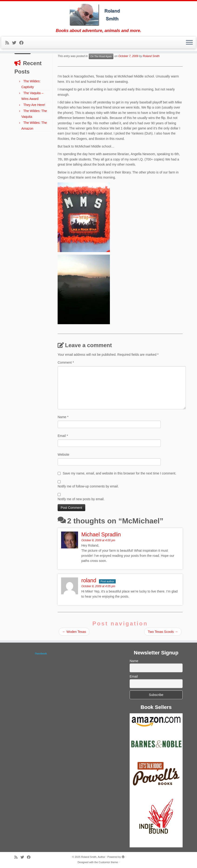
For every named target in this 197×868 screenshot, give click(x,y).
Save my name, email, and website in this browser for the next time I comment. (120, 473)
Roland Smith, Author (93, 857)
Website (63, 455)
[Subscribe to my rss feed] (9, 43)
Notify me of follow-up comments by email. (88, 486)
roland (89, 580)
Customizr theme (108, 862)
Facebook (41, 653)
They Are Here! (34, 105)
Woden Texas (74, 632)
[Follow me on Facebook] (23, 43)
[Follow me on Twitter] (16, 43)
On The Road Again (101, 56)
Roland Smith (151, 56)
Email (63, 436)
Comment (66, 362)
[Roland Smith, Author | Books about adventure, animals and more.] (98, 15)
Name (63, 417)
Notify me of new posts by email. (81, 499)
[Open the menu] (189, 43)
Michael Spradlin (101, 535)
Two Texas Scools (163, 632)
